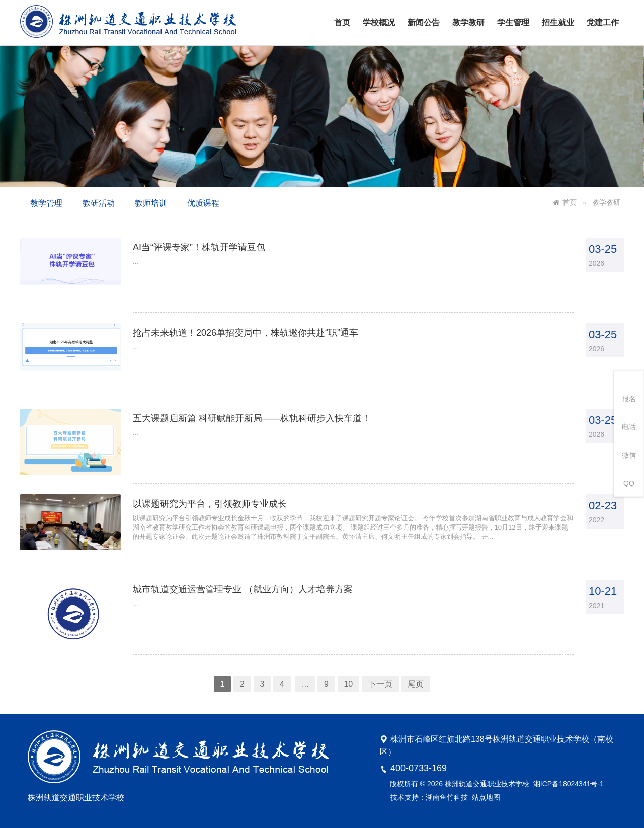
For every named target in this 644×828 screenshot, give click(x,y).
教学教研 (468, 22)
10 (347, 668)
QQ (629, 483)
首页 (342, 22)
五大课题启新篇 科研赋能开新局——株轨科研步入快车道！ (257, 420)
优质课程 (203, 203)
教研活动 (99, 203)
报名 (629, 399)
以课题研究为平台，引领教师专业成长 (217, 500)
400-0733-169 (419, 768)
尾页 (410, 668)
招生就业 (558, 22)
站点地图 (486, 797)
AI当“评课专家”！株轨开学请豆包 (207, 260)
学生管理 (513, 22)
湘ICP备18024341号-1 (569, 784)
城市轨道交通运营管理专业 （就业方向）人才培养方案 (248, 580)
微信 (629, 455)
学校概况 (379, 22)
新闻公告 (424, 22)
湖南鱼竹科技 (447, 797)
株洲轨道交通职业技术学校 (487, 784)
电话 (629, 427)
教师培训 (151, 203)
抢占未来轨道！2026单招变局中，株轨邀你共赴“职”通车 (251, 340)
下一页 (377, 668)
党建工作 (603, 22)
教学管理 (46, 203)
